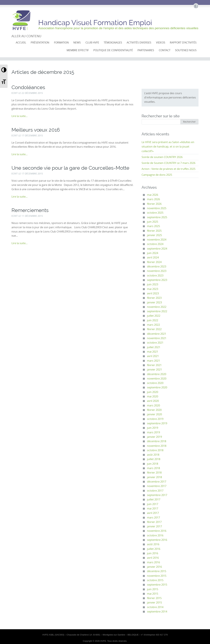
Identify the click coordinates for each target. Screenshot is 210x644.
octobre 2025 (155, 213)
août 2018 (153, 455)
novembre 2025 (157, 208)
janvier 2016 (154, 567)
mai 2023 (153, 289)
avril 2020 (153, 401)
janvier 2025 (154, 235)
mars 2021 (153, 361)
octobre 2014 (155, 607)
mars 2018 (153, 468)
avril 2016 (153, 558)
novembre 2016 (157, 531)
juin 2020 (153, 392)
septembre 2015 (157, 585)
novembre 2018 (157, 446)
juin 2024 (153, 253)
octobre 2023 (155, 276)
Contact (165, 50)
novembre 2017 (157, 486)
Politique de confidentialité (113, 50)
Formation (61, 43)
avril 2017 (153, 513)
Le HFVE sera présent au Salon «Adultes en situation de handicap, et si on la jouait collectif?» (168, 147)
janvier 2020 (154, 414)
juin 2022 (153, 320)
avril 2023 (153, 293)
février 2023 (154, 298)
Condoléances (28, 87)
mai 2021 (153, 352)
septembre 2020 (157, 387)
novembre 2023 (157, 271)
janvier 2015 (154, 603)
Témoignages (113, 43)
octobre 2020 (155, 383)
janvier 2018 (154, 477)
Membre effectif (78, 50)
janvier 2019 (154, 437)
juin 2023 (153, 284)
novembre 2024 (157, 240)
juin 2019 (153, 428)
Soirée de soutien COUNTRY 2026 (162, 157)
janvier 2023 (154, 302)
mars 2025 (153, 226)
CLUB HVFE (92, 43)
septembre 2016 (157, 540)
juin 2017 (153, 504)
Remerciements (30, 210)
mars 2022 (153, 325)
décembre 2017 (157, 482)
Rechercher (189, 122)
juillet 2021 (154, 347)
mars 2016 (153, 562)
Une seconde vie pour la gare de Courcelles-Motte (70, 168)
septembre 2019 (157, 423)
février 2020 (154, 410)
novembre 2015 (157, 576)
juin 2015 (153, 589)
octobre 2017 (155, 491)
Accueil (21, 43)
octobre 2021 (155, 343)
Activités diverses (139, 43)
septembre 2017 (157, 495)
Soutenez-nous (186, 50)
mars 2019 (153, 432)
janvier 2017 (154, 526)
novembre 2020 (157, 379)
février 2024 (154, 262)
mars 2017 (153, 518)
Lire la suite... (20, 116)
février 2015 (154, 598)
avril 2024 (153, 258)
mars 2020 (153, 406)
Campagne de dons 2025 (157, 175)
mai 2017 (153, 509)
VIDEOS (161, 43)
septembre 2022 (157, 311)
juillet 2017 (154, 500)
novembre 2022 (157, 307)
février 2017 (154, 522)
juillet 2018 (154, 459)
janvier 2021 (154, 370)
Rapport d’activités (183, 43)
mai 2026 (153, 195)
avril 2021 (153, 356)
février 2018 (154, 473)
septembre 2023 (157, 280)
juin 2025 (153, 222)
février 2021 (154, 365)
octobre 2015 (155, 580)
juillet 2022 (154, 316)
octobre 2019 (155, 419)
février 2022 (154, 329)
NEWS (77, 43)
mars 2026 (153, 199)
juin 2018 (153, 464)
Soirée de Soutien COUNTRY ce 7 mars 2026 (168, 163)
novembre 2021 (157, 338)
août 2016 (153, 544)
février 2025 (154, 231)
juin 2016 (153, 553)
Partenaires (146, 50)
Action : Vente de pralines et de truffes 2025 (168, 169)
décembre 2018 (157, 441)
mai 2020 (153, 396)
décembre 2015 (157, 571)
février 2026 (154, 204)
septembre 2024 (157, 249)
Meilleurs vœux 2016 (36, 130)
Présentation (40, 43)
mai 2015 (153, 594)
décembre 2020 (157, 374)
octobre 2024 (155, 244)
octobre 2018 (155, 450)
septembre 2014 (157, 612)
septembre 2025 (157, 217)
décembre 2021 (157, 334)
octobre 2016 (155, 535)
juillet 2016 (154, 549)
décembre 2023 (157, 267)
